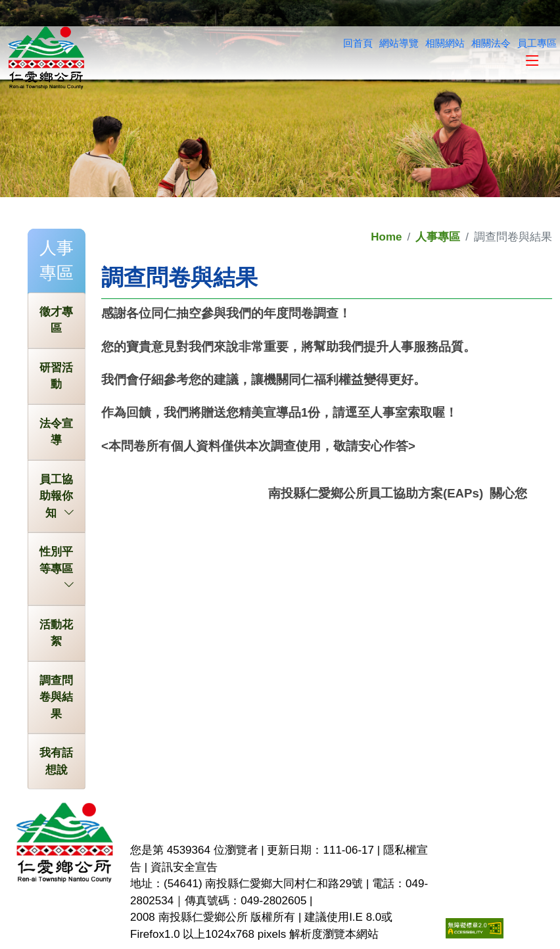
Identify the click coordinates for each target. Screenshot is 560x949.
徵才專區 (56, 320)
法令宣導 (56, 432)
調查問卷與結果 (56, 697)
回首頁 (358, 43)
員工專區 (537, 43)
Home (386, 237)
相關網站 (445, 43)
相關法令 (491, 43)
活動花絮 (56, 633)
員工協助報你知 (57, 498)
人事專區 (438, 237)
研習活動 (56, 376)
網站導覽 (399, 43)
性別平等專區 (57, 561)
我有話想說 (56, 761)
